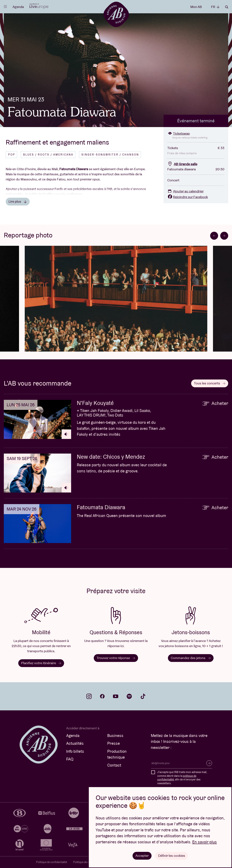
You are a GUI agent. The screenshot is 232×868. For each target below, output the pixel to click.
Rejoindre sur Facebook (188, 197)
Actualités (75, 743)
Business (115, 736)
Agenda (18, 7)
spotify (129, 696)
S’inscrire (209, 763)
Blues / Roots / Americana (48, 155)
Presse (114, 743)
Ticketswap (179, 133)
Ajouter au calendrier (186, 191)
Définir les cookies (172, 856)
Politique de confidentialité (52, 862)
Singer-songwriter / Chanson (110, 155)
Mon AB (196, 7)
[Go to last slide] (214, 236)
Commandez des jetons (191, 658)
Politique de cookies (85, 862)
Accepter (142, 856)
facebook (102, 696)
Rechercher (227, 7)
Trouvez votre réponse (116, 658)
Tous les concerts (210, 383)
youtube (116, 696)
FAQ (70, 759)
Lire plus (18, 201)
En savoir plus (205, 842)
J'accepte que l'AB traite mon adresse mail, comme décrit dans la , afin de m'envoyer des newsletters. (182, 778)
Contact (114, 765)
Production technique (117, 754)
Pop (12, 155)
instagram (89, 696)
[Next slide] (224, 236)
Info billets (75, 751)
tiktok (143, 696)
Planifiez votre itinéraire (41, 663)
